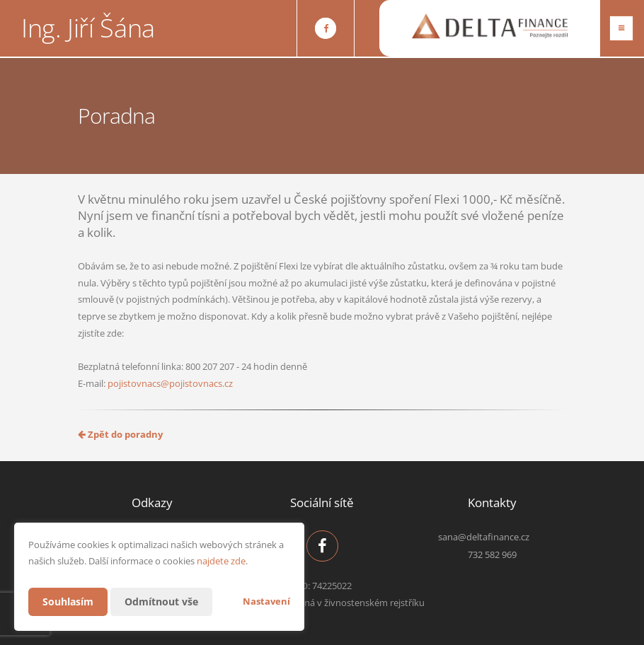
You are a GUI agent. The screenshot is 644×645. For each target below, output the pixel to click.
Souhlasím (68, 602)
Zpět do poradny (120, 434)
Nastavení (266, 601)
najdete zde (221, 561)
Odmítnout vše (161, 602)
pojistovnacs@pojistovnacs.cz (170, 383)
